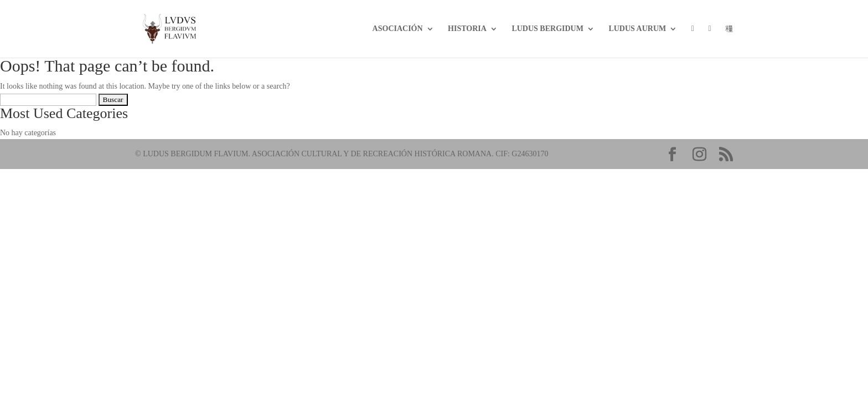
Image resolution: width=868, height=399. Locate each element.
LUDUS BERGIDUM (547, 29)
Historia (467, 29)
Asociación (398, 29)
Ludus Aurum (637, 29)
